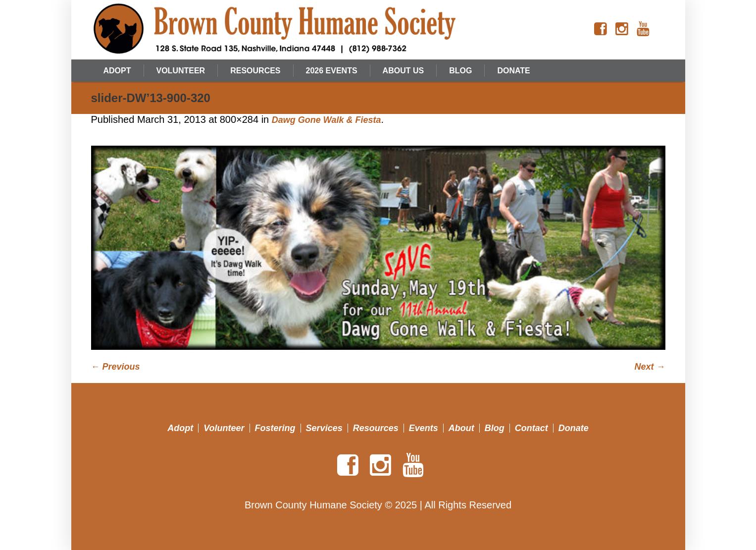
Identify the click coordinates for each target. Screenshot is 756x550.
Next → (650, 367)
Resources (376, 428)
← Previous (116, 367)
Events (424, 428)
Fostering (275, 428)
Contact (531, 428)
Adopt (180, 428)
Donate (574, 428)
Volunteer (224, 428)
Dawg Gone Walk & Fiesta (327, 120)
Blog (495, 428)
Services (324, 428)
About (461, 428)
